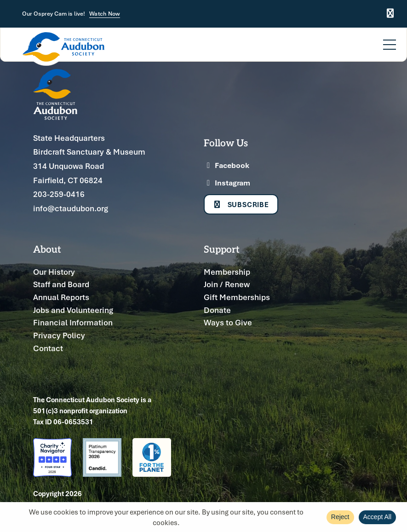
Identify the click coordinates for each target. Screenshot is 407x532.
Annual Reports (61, 297)
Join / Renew (227, 284)
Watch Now (105, 14)
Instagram (227, 183)
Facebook (226, 165)
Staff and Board (61, 284)
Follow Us (226, 142)
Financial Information (73, 322)
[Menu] (390, 39)
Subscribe (241, 204)
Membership (227, 272)
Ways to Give (228, 322)
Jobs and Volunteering (73, 310)
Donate (217, 310)
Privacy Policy (59, 335)
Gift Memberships (237, 297)
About (47, 249)
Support (222, 249)
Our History (54, 272)
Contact (48, 348)
